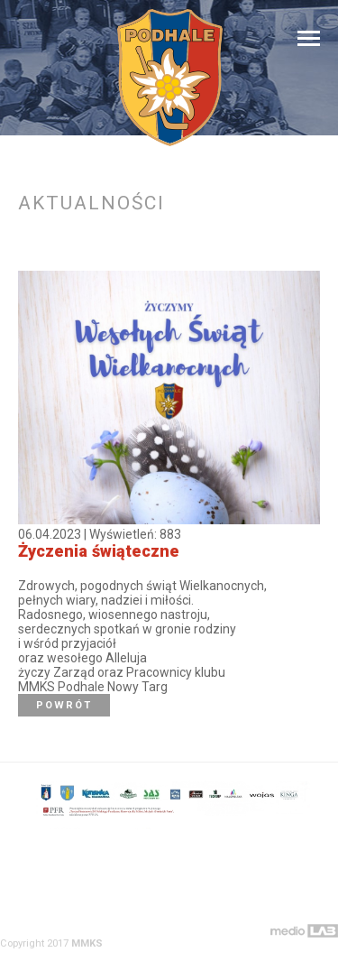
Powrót (64, 705)
